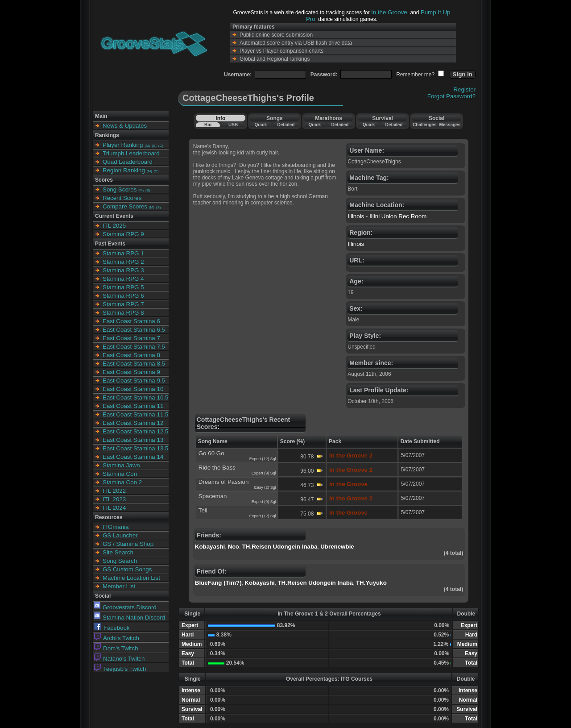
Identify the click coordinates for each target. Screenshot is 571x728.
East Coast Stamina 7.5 (134, 347)
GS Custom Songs (127, 569)
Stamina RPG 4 (123, 279)
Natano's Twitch (119, 659)
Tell (203, 510)
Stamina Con (120, 474)
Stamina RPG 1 (123, 253)
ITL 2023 (114, 499)
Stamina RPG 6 (123, 296)
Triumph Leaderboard (131, 153)
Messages (450, 125)
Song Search (120, 561)
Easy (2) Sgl (265, 487)
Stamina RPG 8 (123, 313)
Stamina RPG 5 (123, 287)
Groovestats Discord (125, 607)
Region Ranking (124, 170)
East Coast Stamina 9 (131, 372)
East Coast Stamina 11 (133, 406)
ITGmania (116, 527)
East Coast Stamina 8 (131, 355)
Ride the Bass (217, 468)
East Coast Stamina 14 (133, 457)
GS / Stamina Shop (128, 544)
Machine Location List (131, 578)
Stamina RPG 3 (123, 270)
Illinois (356, 244)
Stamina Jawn (121, 465)
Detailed (286, 125)
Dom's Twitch (116, 648)
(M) (147, 146)
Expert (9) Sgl (264, 473)
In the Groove (389, 12)
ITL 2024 (114, 508)
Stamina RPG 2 (123, 262)
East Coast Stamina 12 (133, 423)
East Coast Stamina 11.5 (135, 414)
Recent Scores (122, 198)
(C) (161, 146)
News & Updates (125, 126)
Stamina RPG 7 (123, 304)
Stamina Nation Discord (130, 618)
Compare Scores (125, 206)
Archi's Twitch (117, 638)
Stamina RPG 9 (123, 234)
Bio (208, 125)
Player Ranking (123, 145)
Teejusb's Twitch (120, 669)
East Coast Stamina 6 (131, 321)
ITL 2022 (114, 491)
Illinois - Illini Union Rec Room (387, 216)
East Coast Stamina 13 (133, 440)
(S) (154, 146)
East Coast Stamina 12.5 (135, 431)
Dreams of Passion (224, 482)
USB (233, 125)
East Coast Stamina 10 (133, 389)
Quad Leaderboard (128, 162)
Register (464, 89)
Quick (261, 125)
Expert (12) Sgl (263, 459)
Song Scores (120, 189)
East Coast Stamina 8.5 (134, 364)
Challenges (424, 125)
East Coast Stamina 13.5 (135, 448)
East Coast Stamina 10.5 (135, 397)
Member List (119, 586)
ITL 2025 (114, 226)
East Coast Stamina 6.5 (134, 330)
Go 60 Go (211, 453)
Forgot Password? (451, 96)
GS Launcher (120, 535)
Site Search (118, 552)
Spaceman (213, 496)
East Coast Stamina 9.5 (134, 381)
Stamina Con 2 (122, 482)
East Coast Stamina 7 (131, 338)
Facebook (112, 628)
